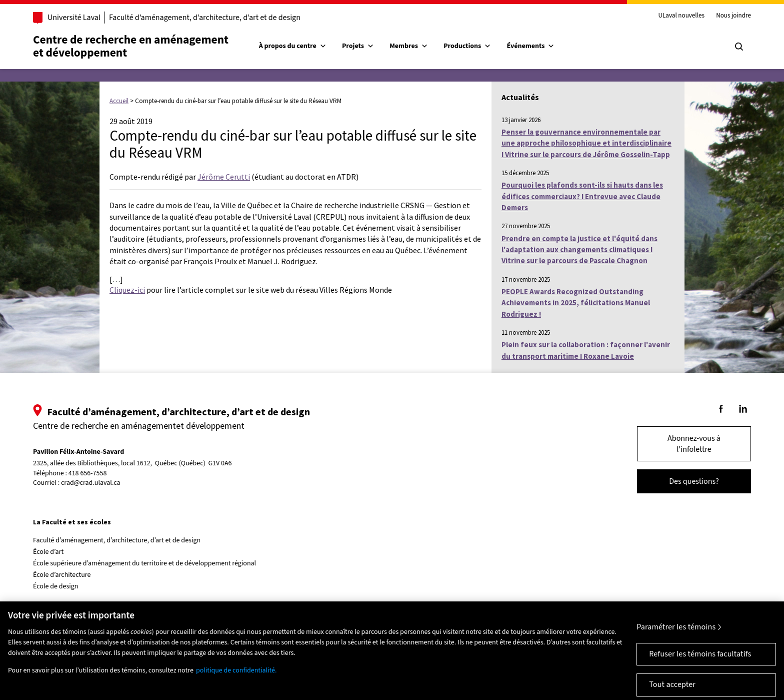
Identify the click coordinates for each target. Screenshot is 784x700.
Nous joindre (733, 16)
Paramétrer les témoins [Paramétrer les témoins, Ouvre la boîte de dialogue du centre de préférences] (676, 636)
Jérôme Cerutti (224, 177)
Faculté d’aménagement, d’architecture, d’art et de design (205, 18)
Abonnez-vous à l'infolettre (694, 444)
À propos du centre (293, 46)
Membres (409, 46)
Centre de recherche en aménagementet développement (131, 46)
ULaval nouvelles (682, 16)
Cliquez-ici (127, 290)
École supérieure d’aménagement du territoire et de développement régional (144, 563)
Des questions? (694, 481)
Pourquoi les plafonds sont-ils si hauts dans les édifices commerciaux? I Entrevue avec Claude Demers (582, 196)
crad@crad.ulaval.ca (91, 483)
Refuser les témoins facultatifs (700, 663)
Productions (467, 46)
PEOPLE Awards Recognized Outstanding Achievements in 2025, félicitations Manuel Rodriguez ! (576, 303)
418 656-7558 (88, 474)
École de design (55, 586)
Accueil (119, 101)
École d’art (48, 552)
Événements (531, 46)
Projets (358, 46)
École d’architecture (62, 575)
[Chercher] (739, 47)
